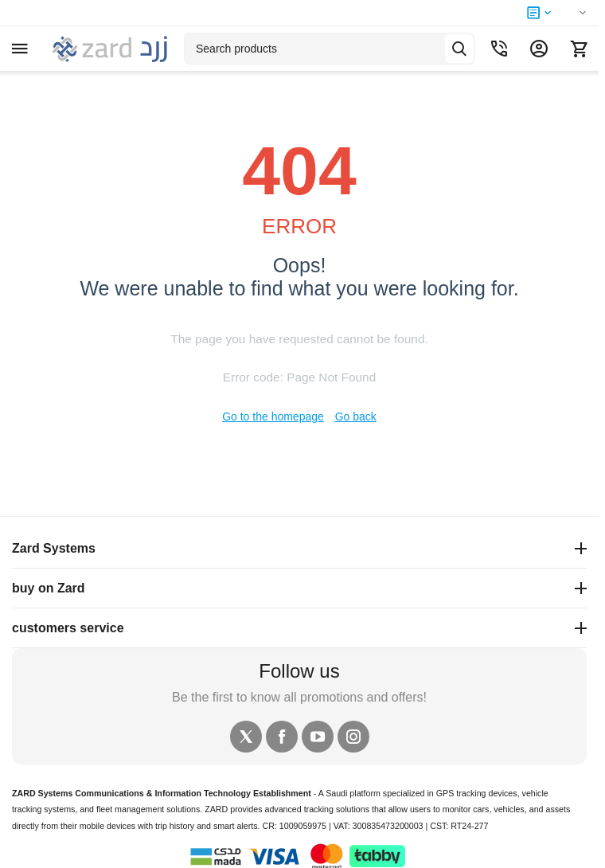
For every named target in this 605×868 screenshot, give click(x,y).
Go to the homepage (273, 416)
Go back (356, 416)
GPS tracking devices (477, 793)
